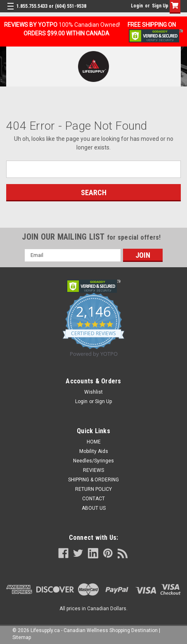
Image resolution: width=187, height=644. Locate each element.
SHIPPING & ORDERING (93, 480)
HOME (94, 442)
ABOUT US (94, 508)
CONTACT (93, 499)
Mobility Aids (94, 451)
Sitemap (22, 637)
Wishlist (93, 392)
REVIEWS (93, 470)
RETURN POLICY (93, 489)
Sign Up (160, 6)
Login (137, 6)
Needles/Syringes (93, 461)
